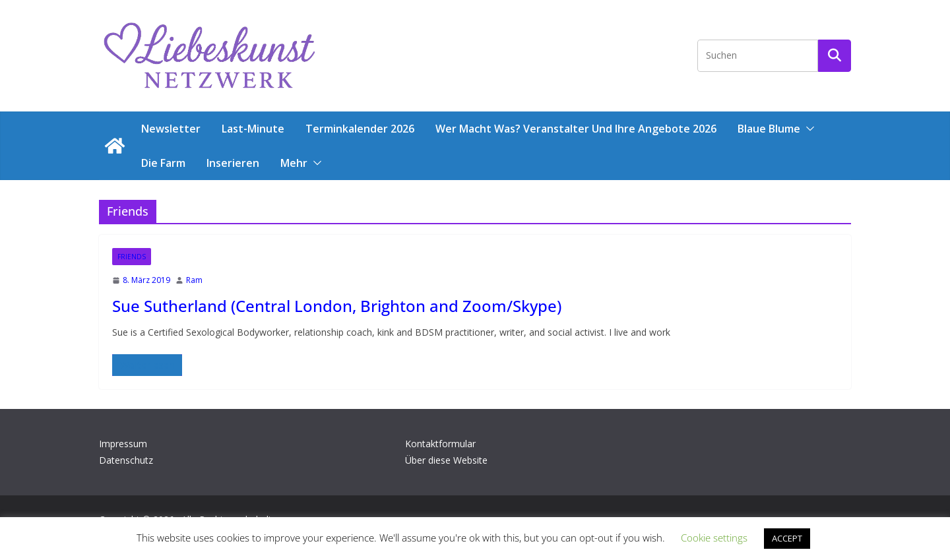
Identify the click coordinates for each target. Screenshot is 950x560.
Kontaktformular (440, 444)
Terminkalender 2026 (360, 129)
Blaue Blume (769, 129)
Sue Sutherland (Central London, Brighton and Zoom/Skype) (337, 306)
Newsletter (171, 129)
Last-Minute (253, 129)
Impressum (123, 444)
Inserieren (233, 163)
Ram (194, 280)
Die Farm (163, 163)
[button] (807, 129)
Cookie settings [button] (714, 538)
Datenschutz (126, 460)
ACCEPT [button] (787, 538)
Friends (132, 257)
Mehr (294, 163)
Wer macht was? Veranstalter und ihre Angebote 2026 (576, 129)
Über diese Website (446, 460)
